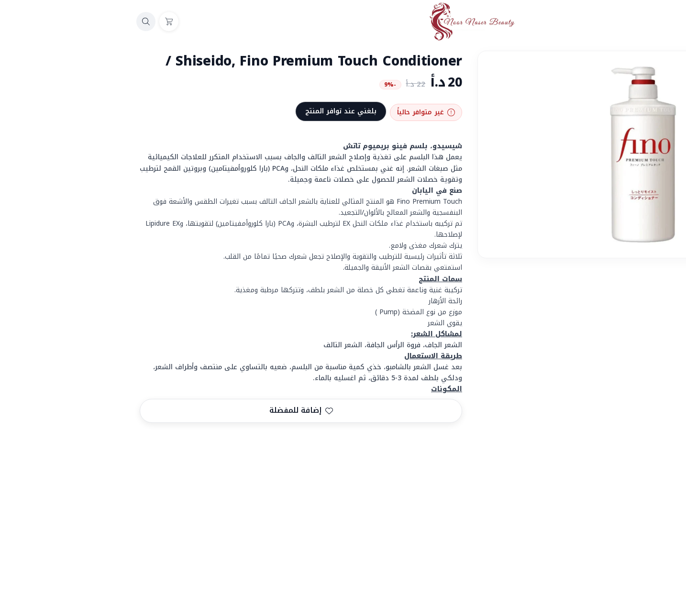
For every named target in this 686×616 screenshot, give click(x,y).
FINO (664, 478)
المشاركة (656, 442)
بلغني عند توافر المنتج (212, 111)
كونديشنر (627, 478)
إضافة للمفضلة (172, 410)
